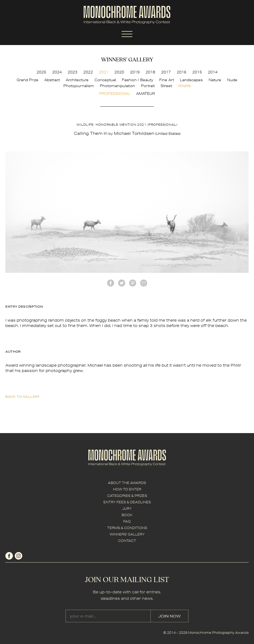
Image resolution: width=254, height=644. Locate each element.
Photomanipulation (117, 86)
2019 (135, 72)
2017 (166, 72)
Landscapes (191, 80)
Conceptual (105, 80)
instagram (19, 556)
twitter (122, 283)
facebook (111, 283)
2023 (72, 72)
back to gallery (23, 397)
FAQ (127, 521)
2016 (182, 72)
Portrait (148, 86)
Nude (232, 80)
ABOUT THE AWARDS (127, 483)
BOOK (127, 515)
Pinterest (133, 283)
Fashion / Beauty (138, 80)
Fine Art (167, 80)
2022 (88, 72)
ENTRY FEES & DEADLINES (127, 502)
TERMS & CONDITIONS (127, 528)
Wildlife (184, 86)
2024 (57, 72)
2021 (104, 72)
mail (144, 283)
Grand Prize (28, 80)
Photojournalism (79, 86)
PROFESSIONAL (115, 94)
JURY (127, 509)
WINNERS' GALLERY (127, 534)
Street (166, 86)
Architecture (77, 80)
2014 (213, 72)
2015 (197, 72)
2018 (150, 72)
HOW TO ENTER (127, 489)
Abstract (52, 80)
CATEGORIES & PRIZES (127, 496)
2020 (119, 72)
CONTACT (127, 541)
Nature (215, 80)
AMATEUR (146, 94)
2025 (41, 72)
